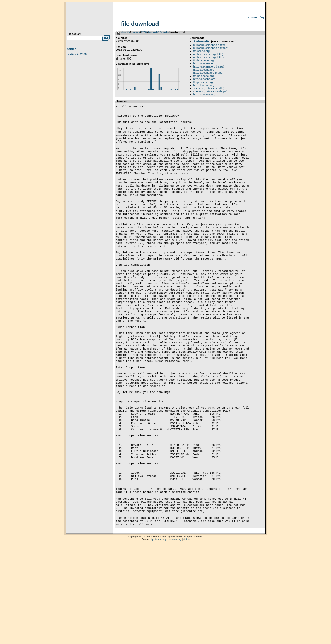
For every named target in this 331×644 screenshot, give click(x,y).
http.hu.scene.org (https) (209, 66)
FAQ (262, 17)
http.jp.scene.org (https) (208, 73)
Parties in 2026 (77, 54)
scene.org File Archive (90, 18)
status (186, 638)
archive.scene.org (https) (209, 57)
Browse (252, 17)
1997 (144, 32)
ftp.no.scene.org (204, 76)
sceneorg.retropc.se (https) (210, 91)
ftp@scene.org (158, 638)
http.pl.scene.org (204, 85)
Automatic (202, 41)
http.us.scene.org (204, 94)
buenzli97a (155, 32)
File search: (74, 34)
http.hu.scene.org (204, 63)
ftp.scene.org (202, 51)
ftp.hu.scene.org (204, 60)
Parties (72, 49)
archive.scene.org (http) (208, 54)
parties (136, 32)
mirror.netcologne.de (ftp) (209, 45)
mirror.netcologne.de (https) (211, 48)
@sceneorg (175, 638)
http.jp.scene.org (204, 70)
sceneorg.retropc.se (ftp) (209, 88)
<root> (126, 32)
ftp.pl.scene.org (203, 82)
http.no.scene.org (204, 79)
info (166, 32)
